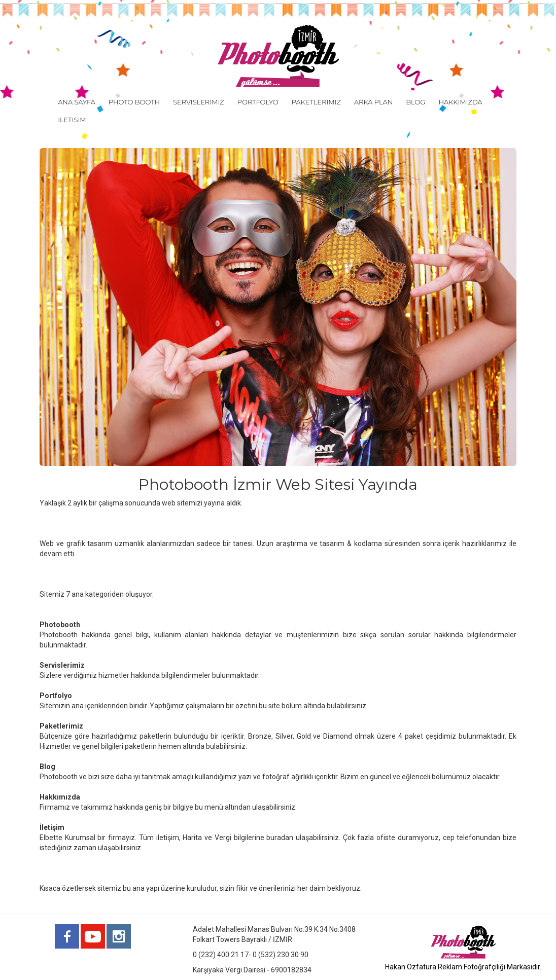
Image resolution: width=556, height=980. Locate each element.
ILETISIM (72, 120)
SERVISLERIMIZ (199, 102)
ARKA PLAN (373, 102)
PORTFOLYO (258, 102)
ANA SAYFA (77, 102)
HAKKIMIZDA (460, 102)
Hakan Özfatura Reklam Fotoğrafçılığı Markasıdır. (463, 967)
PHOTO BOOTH (134, 102)
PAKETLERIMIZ (316, 102)
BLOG (415, 102)
